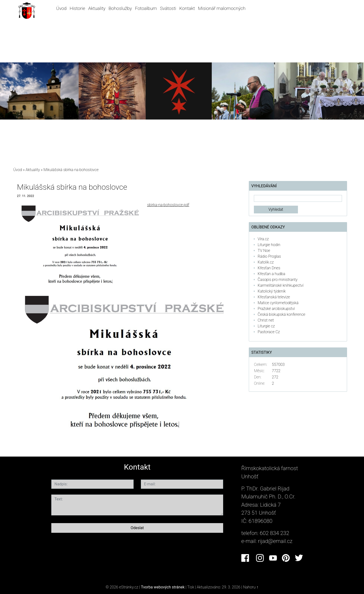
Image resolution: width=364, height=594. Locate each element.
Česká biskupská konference (282, 314)
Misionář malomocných (222, 8)
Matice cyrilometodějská (278, 303)
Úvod (61, 8)
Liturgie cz (266, 326)
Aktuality (97, 8)
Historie (77, 8)
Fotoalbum (146, 8)
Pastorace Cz (269, 332)
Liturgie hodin (269, 245)
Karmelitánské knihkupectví (281, 285)
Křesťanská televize (274, 297)
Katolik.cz (266, 262)
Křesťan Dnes (269, 268)
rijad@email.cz (275, 541)
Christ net (266, 320)
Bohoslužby (120, 8)
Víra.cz (263, 239)
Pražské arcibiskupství (276, 309)
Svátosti (168, 8)
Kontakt (187, 8)
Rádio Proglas (269, 256)
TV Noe (264, 251)
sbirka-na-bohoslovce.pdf (168, 205)
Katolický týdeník (272, 291)
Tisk (191, 587)
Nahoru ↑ (251, 587)
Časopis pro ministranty (278, 280)
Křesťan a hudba (272, 274)
